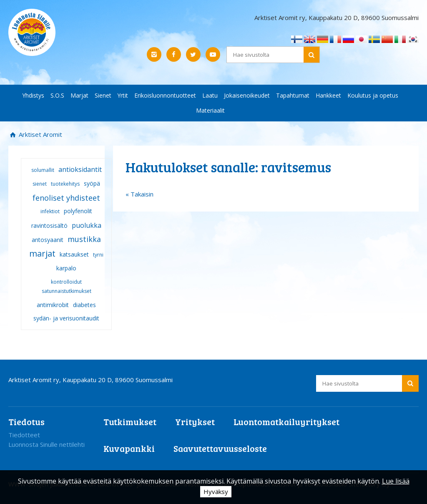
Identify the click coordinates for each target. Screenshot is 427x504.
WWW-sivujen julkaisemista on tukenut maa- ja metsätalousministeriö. (109, 484)
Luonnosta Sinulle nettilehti (46, 444)
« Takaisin (139, 194)
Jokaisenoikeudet (247, 95)
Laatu (210, 95)
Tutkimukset (130, 422)
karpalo (66, 268)
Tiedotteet (24, 435)
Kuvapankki (129, 448)
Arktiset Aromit (40, 134)
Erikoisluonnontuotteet (165, 95)
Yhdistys (33, 95)
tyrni (98, 255)
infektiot (50, 211)
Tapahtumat (293, 95)
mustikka (84, 239)
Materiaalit (210, 110)
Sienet (103, 95)
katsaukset (74, 254)
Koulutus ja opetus (373, 95)
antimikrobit (53, 305)
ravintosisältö (49, 226)
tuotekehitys (65, 184)
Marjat (79, 95)
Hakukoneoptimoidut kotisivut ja (257, 484)
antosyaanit (48, 240)
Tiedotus (26, 422)
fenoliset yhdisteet (66, 198)
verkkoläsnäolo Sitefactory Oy (347, 484)
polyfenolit (78, 211)
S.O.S (57, 95)
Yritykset (195, 422)
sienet (40, 184)
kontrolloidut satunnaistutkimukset (67, 287)
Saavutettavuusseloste (220, 448)
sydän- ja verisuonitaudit (66, 318)
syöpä (92, 183)
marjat (42, 253)
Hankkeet (328, 95)
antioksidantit (80, 169)
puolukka (87, 225)
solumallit (43, 170)
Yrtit (123, 95)
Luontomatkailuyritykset (286, 422)
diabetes (84, 305)
